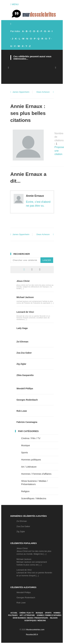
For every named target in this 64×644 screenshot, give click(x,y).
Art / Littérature (29, 467)
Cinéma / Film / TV (31, 438)
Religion (25, 491)
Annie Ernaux (35, 196)
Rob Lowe (22, 411)
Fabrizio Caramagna (27, 422)
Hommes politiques (31, 460)
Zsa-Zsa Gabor (24, 353)
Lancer (47, 260)
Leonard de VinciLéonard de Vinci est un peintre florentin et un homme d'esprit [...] (34, 573)
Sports (25, 452)
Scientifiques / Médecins (34, 498)
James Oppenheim (21, 92)
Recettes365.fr (32, 635)
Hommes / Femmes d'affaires (36, 474)
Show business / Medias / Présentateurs (30, 618)
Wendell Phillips (25, 389)
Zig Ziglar (21, 364)
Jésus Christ (23, 281)
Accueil (14, 613)
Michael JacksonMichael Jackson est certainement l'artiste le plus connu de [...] (32, 562)
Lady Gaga (22, 328)
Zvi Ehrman (22, 342)
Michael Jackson (25, 297)
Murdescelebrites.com (35, 630)
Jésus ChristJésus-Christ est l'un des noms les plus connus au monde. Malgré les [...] (34, 551)
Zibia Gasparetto (25, 375)
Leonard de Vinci (25, 312)
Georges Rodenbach (27, 400)
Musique (26, 445)
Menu (15, 4)
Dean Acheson (43, 92)
